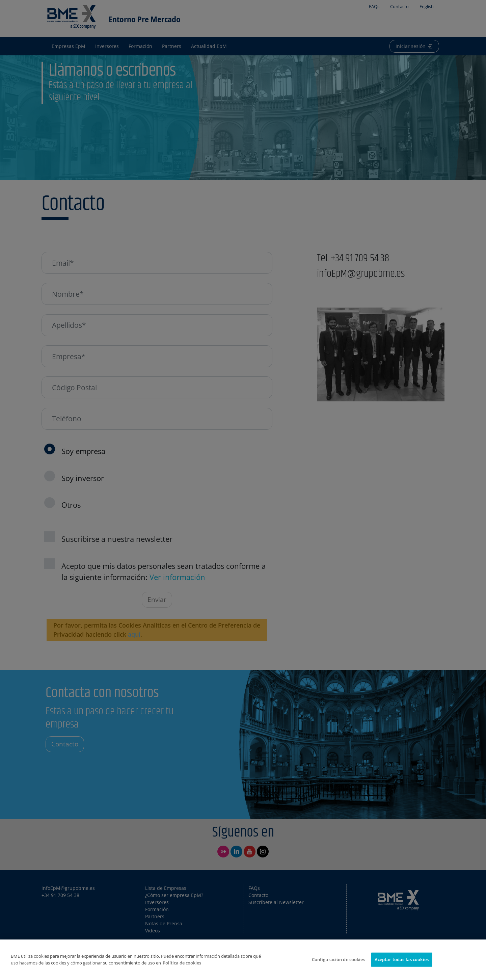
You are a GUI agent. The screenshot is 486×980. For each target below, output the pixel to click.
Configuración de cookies (339, 959)
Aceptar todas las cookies (402, 959)
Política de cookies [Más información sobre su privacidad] (182, 963)
